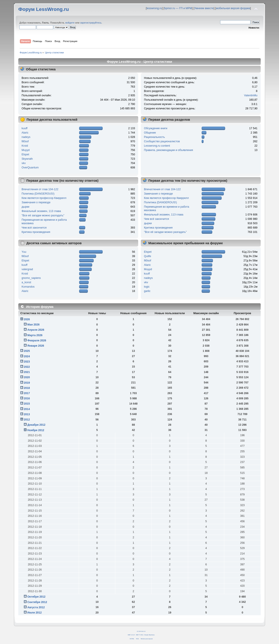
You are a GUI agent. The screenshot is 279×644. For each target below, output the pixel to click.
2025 (27, 351)
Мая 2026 (33, 325)
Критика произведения (36, 232)
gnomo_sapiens (31, 278)
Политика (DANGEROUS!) (38, 194)
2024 (27, 356)
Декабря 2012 (36, 425)
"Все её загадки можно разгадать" (43, 215)
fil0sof (25, 141)
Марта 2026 (35, 335)
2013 (27, 414)
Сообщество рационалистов (162, 141)
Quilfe (148, 256)
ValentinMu (251, 95)
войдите (70, 23)
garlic (147, 291)
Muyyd (26, 150)
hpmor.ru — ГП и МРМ (178, 8)
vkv (24, 163)
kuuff (25, 128)
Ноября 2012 (36, 430)
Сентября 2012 (37, 602)
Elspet (25, 154)
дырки (26, 207)
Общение (150, 133)
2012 (27, 420)
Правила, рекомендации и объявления (169, 150)
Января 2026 (36, 346)
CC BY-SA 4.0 (141, 631)
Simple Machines (149, 635)
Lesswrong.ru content (157, 146)
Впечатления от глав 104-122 (40, 189)
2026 (27, 319)
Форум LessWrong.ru (44, 9)
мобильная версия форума (233, 8)
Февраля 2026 (37, 341)
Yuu (24, 252)
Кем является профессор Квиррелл (44, 198)
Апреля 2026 (36, 330)
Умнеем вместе (204, 8)
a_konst (26, 282)
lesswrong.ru (154, 8)
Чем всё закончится (34, 228)
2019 (27, 383)
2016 (27, 398)
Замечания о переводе (36, 202)
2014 (27, 409)
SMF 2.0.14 (131, 635)
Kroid (25, 146)
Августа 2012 (36, 607)
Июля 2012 (34, 613)
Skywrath (27, 159)
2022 (27, 367)
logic (147, 287)
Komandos (28, 287)
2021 (27, 372)
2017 (27, 393)
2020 (27, 377)
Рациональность (155, 137)
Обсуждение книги (156, 128)
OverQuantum (30, 168)
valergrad (27, 269)
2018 (27, 388)
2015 (27, 404)
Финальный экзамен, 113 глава (41, 211)
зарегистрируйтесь (91, 23)
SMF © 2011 (140, 635)
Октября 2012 (36, 597)
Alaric (25, 133)
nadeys (26, 137)
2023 (27, 362)
